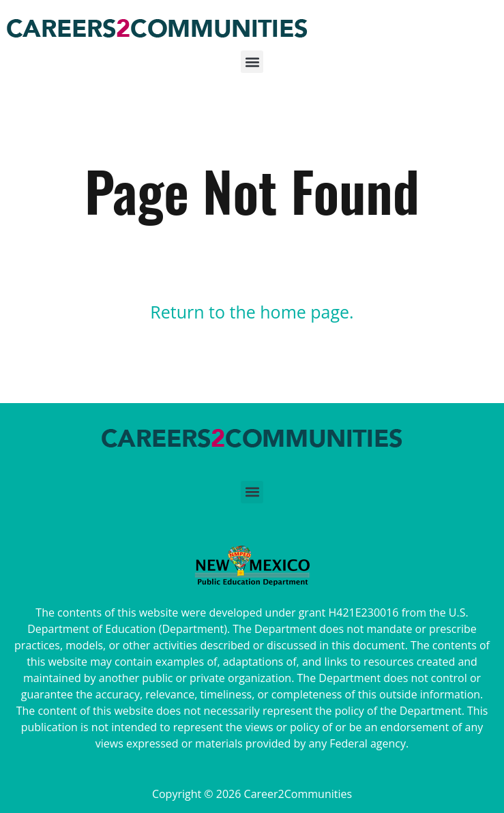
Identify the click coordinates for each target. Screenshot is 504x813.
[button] (252, 66)
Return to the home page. (252, 312)
